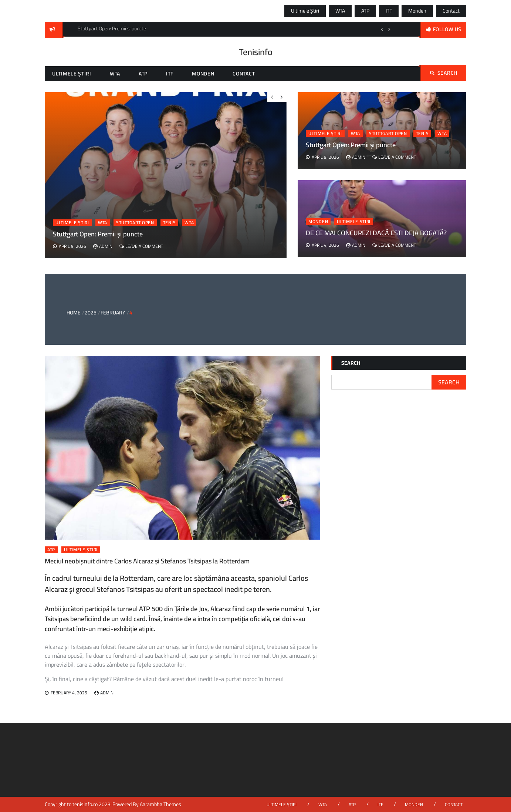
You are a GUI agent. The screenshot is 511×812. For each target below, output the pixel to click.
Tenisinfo (256, 52)
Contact (451, 11)
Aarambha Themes (160, 804)
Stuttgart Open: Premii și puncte (351, 145)
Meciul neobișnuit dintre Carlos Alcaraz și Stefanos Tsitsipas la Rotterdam (147, 561)
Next (389, 29)
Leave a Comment (397, 157)
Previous (382, 29)
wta (442, 134)
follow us (447, 29)
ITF (389, 11)
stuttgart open (388, 134)
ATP (365, 11)
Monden (417, 11)
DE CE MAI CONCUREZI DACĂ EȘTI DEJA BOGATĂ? (376, 233)
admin (359, 157)
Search (444, 73)
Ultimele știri (305, 11)
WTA (340, 11)
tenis (422, 134)
